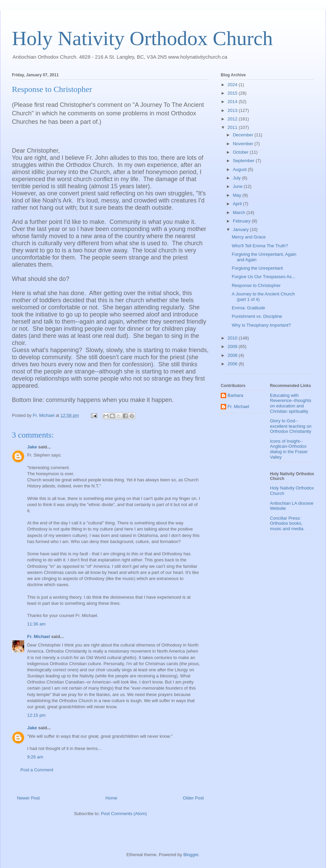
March (240, 213)
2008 (233, 355)
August (240, 169)
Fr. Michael (39, 636)
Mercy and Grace (249, 237)
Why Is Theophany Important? (261, 325)
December (244, 135)
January (241, 229)
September (244, 161)
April (238, 204)
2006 (233, 364)
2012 (233, 119)
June (238, 186)
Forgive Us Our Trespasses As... (263, 277)
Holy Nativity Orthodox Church (142, 38)
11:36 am (36, 624)
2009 (233, 346)
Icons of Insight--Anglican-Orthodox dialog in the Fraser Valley (289, 449)
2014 (233, 102)
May (238, 195)
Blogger (191, 855)
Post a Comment (37, 770)
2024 (233, 85)
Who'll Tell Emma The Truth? (260, 246)
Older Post (193, 798)
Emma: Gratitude (248, 308)
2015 (233, 93)
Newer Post (28, 798)
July (238, 178)
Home (112, 798)
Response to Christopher (256, 285)
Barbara (235, 395)
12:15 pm (36, 715)
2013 (233, 110)
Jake (32, 447)
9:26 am (35, 757)
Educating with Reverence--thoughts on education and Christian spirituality (291, 403)
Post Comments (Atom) (124, 814)
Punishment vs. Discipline (257, 316)
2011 (233, 127)
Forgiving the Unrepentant (257, 268)
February (242, 221)
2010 (233, 338)
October (241, 152)
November (244, 144)
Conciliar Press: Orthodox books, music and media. (287, 523)
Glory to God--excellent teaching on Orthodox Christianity (291, 426)
